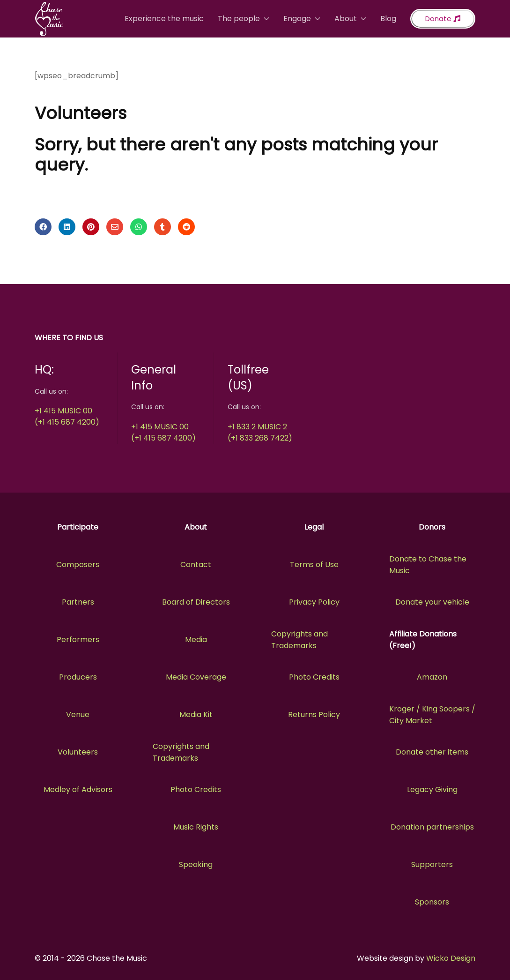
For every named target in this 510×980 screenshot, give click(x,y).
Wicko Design (451, 958)
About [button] (350, 19)
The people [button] (244, 19)
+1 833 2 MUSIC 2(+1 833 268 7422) (260, 432)
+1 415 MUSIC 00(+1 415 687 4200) (67, 416)
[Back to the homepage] (49, 19)
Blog (388, 19)
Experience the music (164, 19)
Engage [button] (302, 19)
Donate (443, 19)
